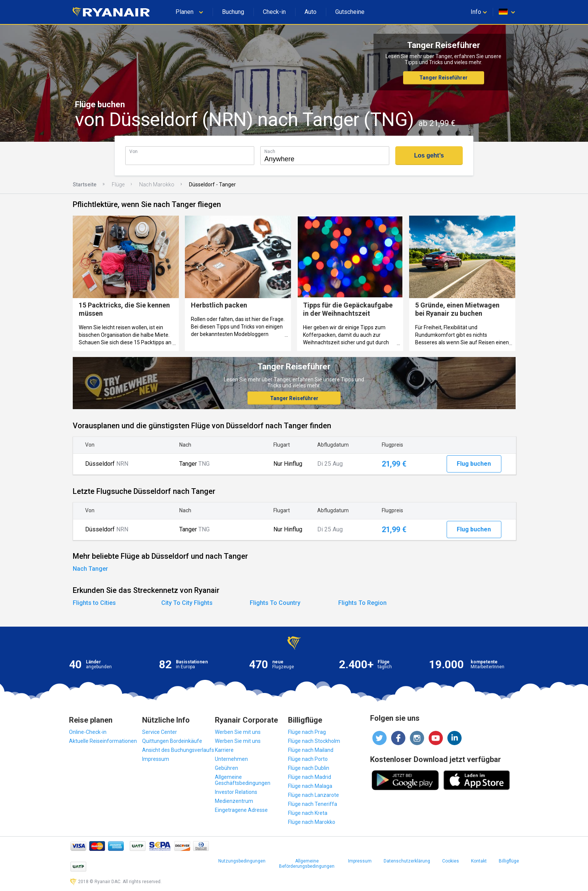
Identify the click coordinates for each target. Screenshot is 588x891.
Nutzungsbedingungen (242, 861)
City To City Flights (187, 603)
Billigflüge (509, 861)
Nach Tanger (90, 569)
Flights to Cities (94, 603)
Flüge (118, 184)
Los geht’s (429, 155)
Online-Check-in (88, 732)
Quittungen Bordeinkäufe (172, 741)
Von (133, 151)
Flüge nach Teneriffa (313, 804)
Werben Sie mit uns (238, 732)
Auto (310, 12)
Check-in (274, 12)
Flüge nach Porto (308, 759)
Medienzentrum (234, 801)
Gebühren (226, 768)
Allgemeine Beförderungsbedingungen (307, 864)
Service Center (160, 732)
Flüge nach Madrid (310, 777)
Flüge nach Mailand (311, 750)
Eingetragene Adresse (241, 810)
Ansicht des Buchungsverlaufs (178, 750)
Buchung (233, 12)
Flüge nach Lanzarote (313, 795)
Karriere (224, 750)
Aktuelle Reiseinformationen (103, 741)
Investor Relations (236, 792)
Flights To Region (362, 603)
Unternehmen (231, 759)
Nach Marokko (157, 184)
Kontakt (479, 861)
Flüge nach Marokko (312, 822)
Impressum (156, 759)
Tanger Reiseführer (443, 78)
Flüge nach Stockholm (314, 741)
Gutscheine (350, 12)
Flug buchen (474, 464)
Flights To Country (275, 603)
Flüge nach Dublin (309, 768)
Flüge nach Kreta (308, 813)
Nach (270, 151)
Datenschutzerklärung (407, 861)
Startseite (85, 184)
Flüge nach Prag (307, 732)
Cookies (451, 861)
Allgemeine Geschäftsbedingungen (243, 780)
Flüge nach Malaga (310, 786)
